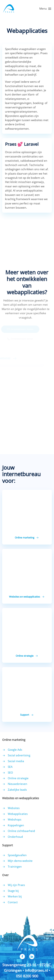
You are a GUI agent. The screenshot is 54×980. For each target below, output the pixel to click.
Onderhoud (15, 837)
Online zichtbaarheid (21, 831)
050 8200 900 (27, 976)
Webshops (15, 819)
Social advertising (19, 755)
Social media (16, 761)
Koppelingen (16, 825)
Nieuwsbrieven (17, 784)
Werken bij (15, 896)
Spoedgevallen (17, 855)
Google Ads (15, 750)
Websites (14, 808)
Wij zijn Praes (16, 885)
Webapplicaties (18, 814)
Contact (13, 902)
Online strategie (18, 778)
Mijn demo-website (20, 861)
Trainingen (15, 867)
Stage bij (13, 891)
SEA (10, 767)
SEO (10, 773)
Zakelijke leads (17, 790)
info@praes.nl (36, 970)
